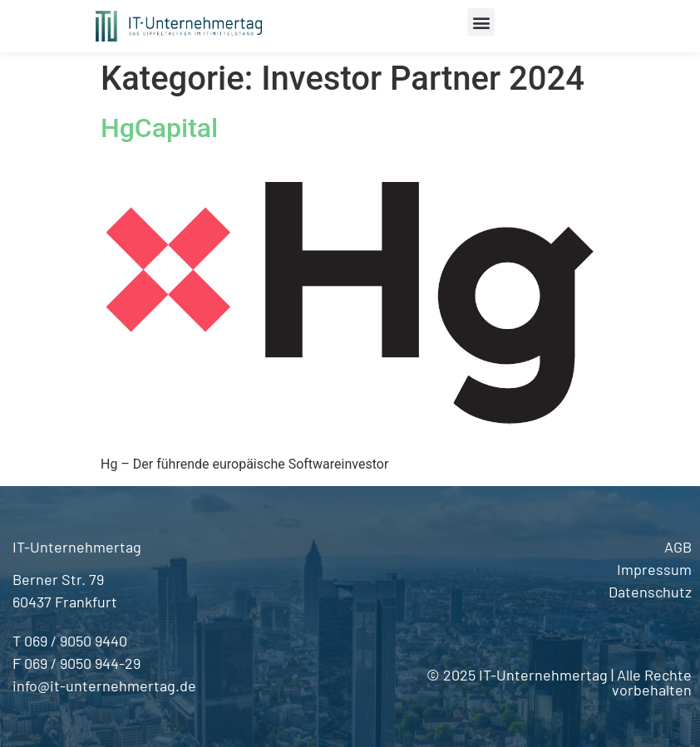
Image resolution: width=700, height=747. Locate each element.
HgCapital (159, 128)
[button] (481, 22)
